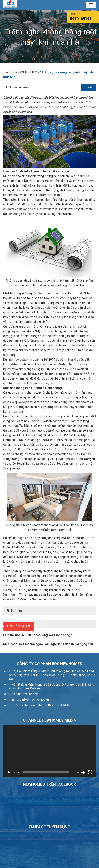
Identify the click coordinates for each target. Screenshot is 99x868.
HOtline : (84, 17)
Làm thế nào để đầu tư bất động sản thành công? (38, 635)
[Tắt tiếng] (83, 772)
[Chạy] (9, 772)
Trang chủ (10, 72)
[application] (49, 751)
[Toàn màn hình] (90, 772)
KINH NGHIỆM (28, 72)
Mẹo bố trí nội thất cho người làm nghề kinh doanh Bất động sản (48, 644)
